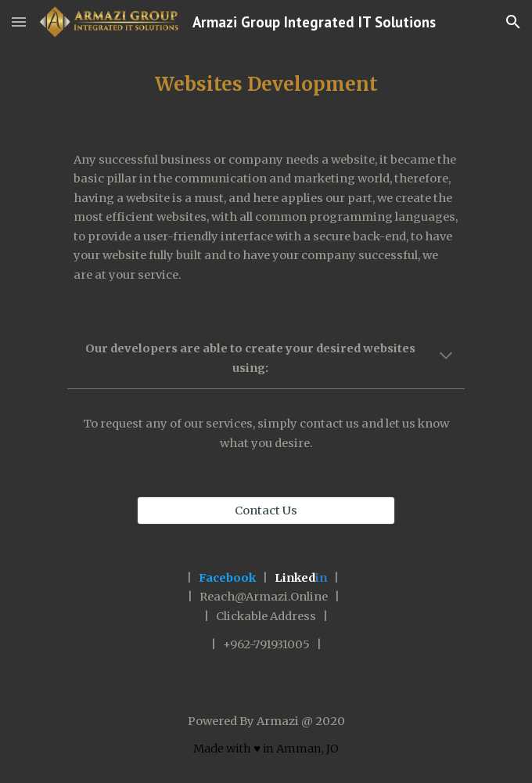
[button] (19, 22)
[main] (266, 85)
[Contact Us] (266, 510)
